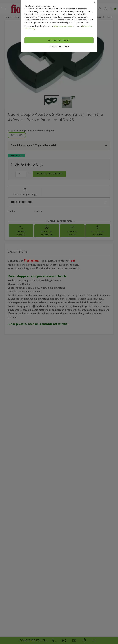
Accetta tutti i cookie (59, 40)
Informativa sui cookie (63, 26)
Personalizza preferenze (59, 46)
